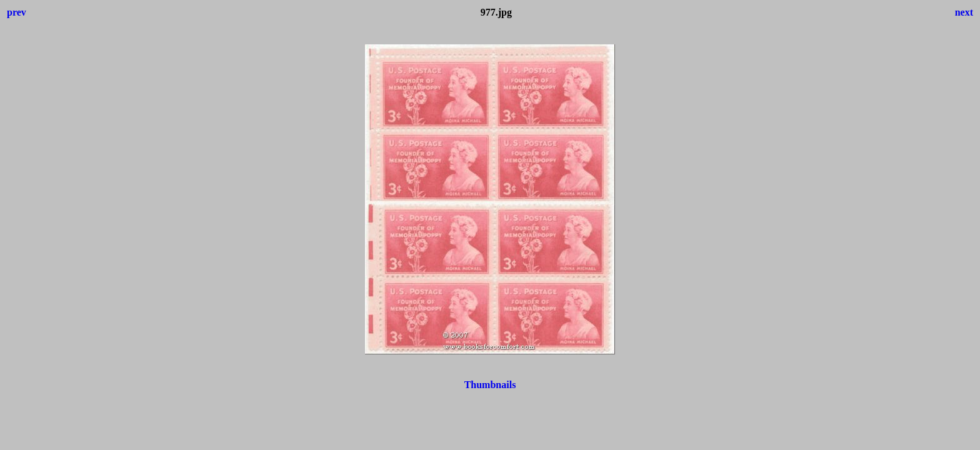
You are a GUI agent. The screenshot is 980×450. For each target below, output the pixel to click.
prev (17, 12)
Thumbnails (490, 385)
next (964, 12)
